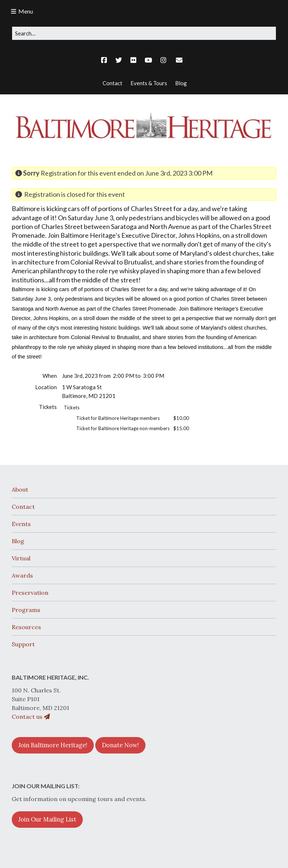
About (20, 489)
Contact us (31, 717)
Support (23, 644)
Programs (26, 610)
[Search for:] (144, 33)
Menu (26, 11)
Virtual (21, 558)
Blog (18, 541)
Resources (26, 627)
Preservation (30, 593)
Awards (22, 575)
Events (21, 524)
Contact (23, 507)
